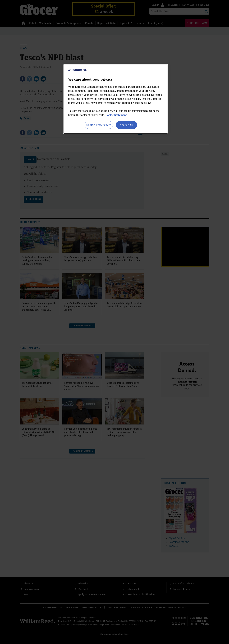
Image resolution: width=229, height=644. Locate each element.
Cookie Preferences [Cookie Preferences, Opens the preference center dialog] (99, 125)
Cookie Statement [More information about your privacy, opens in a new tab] (116, 115)
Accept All (127, 125)
